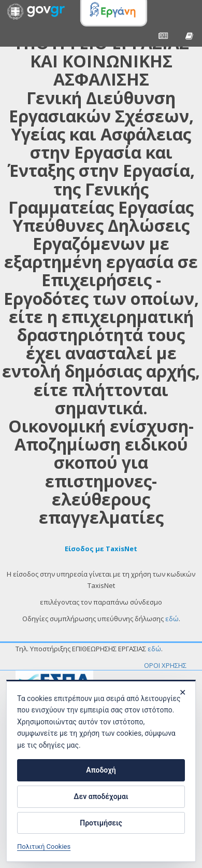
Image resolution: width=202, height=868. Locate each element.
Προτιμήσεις (101, 823)
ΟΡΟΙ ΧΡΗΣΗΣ (165, 665)
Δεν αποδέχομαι (101, 796)
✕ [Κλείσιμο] (183, 692)
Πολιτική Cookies (44, 846)
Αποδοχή (101, 770)
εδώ (172, 619)
